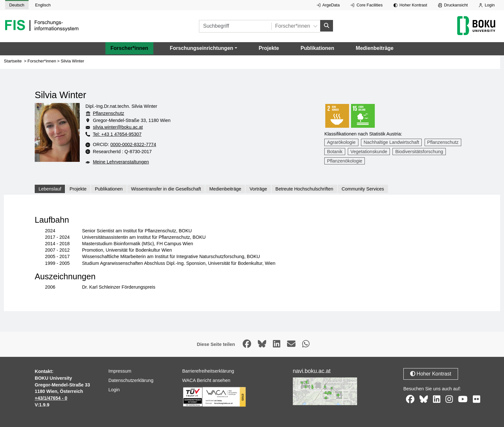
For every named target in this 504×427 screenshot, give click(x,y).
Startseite (13, 61)
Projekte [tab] (78, 189)
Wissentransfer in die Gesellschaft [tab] (166, 189)
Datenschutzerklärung (131, 380)
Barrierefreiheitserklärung (208, 371)
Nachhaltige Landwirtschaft (391, 142)
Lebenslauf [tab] (50, 189)
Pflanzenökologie (345, 161)
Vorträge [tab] (258, 189)
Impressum (120, 371)
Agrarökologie (342, 142)
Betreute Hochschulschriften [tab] (304, 189)
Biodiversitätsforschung (419, 152)
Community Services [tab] (363, 189)
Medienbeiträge (375, 48)
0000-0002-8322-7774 (133, 144)
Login (487, 5)
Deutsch (17, 5)
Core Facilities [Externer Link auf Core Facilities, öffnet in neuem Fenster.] (366, 5)
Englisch (43, 5)
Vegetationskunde (369, 152)
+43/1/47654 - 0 (51, 398)
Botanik (335, 152)
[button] (203, 48)
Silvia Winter (72, 61)
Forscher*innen (129, 48)
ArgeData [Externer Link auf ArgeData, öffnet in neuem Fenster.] (328, 5)
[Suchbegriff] (235, 26)
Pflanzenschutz (109, 113)
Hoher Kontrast (410, 5)
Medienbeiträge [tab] (225, 189)
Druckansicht (453, 5)
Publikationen (317, 48)
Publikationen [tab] (109, 189)
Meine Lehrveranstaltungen (121, 162)
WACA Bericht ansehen (206, 380)
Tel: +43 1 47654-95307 (117, 134)
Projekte (269, 48)
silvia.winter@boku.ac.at (118, 127)
